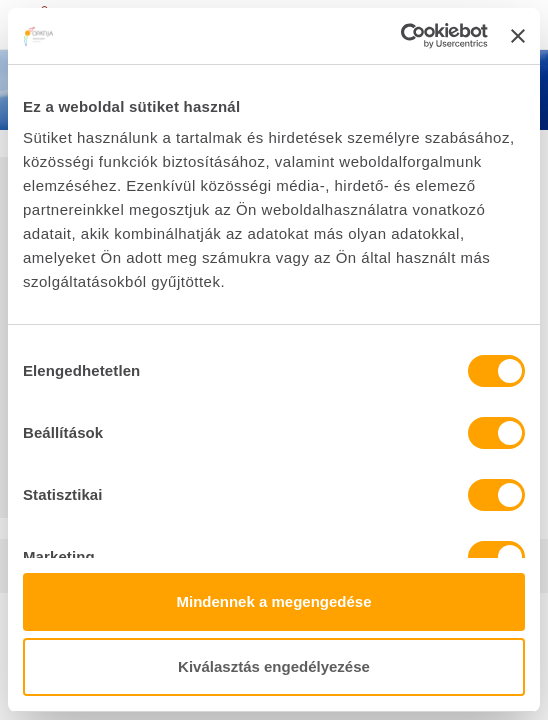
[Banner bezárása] (518, 36)
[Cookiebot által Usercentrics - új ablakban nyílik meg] (400, 36)
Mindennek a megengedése (273, 601)
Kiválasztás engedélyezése (274, 666)
